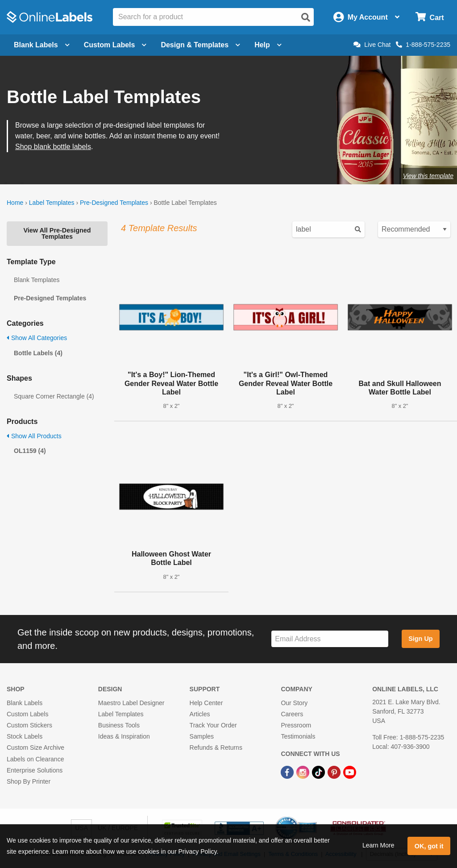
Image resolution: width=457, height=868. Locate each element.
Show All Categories (37, 338)
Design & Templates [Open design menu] (200, 45)
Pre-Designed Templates (114, 203)
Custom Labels (27, 714)
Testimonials (298, 736)
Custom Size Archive (35, 748)
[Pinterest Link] (335, 772)
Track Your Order (213, 725)
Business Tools (119, 725)
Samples (202, 736)
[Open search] (306, 17)
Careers (292, 714)
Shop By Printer (29, 781)
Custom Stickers (29, 725)
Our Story (294, 703)
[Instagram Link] (304, 772)
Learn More (378, 845)
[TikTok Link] (319, 772)
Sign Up (420, 639)
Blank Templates (37, 280)
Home (15, 203)
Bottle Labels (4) (38, 353)
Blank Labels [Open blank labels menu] (42, 45)
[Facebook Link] (288, 772)
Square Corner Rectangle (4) (54, 396)
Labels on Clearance (35, 759)
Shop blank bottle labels (53, 147)
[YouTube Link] (350, 772)
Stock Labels (25, 736)
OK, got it (429, 846)
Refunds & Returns (216, 748)
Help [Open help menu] (268, 45)
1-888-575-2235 (423, 45)
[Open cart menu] (430, 17)
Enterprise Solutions (35, 770)
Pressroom (296, 725)
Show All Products (34, 436)
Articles (200, 714)
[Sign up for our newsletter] (330, 639)
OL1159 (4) (30, 451)
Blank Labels (25, 703)
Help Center (206, 703)
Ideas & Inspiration (124, 736)
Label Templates (52, 203)
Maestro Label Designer (131, 703)
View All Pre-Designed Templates (57, 233)
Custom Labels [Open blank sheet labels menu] (115, 45)
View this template (428, 176)
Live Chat (372, 45)
